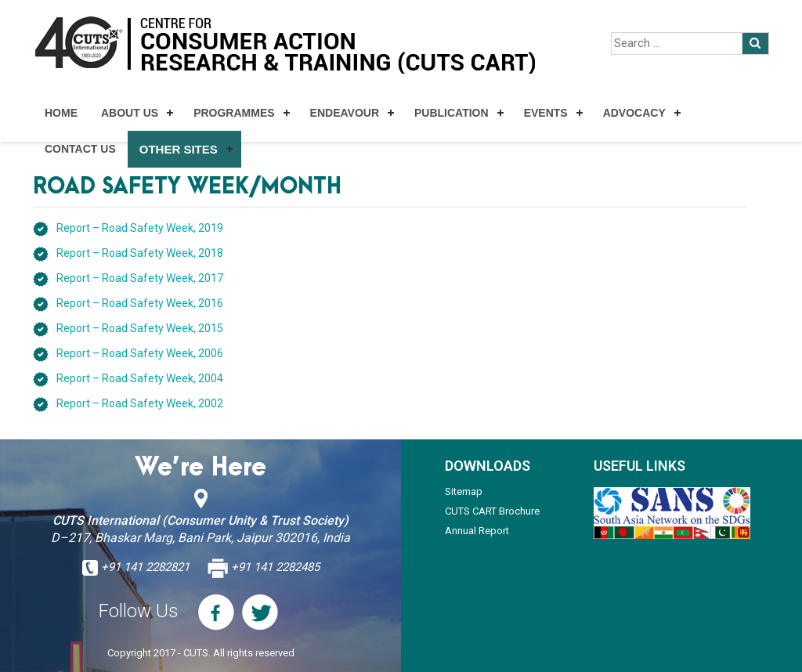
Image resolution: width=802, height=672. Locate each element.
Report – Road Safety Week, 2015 (140, 328)
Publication (452, 113)
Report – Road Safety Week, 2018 (140, 253)
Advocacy (634, 113)
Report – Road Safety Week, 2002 (140, 403)
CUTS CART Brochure (492, 511)
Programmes (234, 113)
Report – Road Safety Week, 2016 (140, 303)
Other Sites (179, 149)
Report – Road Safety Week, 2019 (140, 228)
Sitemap (464, 491)
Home (61, 113)
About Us (130, 113)
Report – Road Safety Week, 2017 (140, 278)
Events (546, 113)
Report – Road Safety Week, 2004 (140, 378)
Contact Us (80, 149)
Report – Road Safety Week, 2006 (140, 353)
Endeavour (345, 113)
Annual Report (477, 531)
